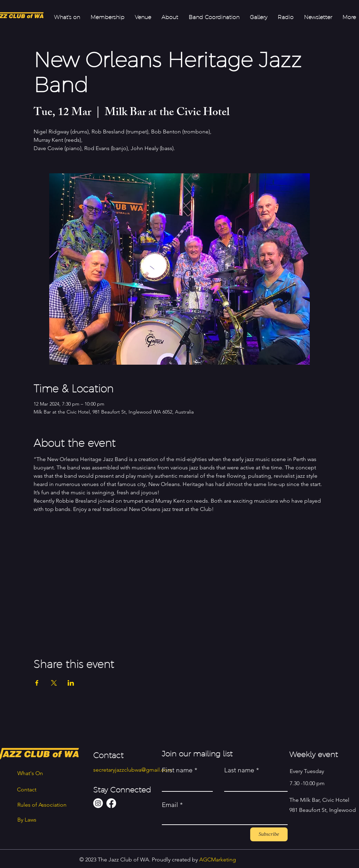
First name (177, 770)
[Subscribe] (269, 834)
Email (170, 805)
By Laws (27, 820)
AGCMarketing (218, 860)
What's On (30, 773)
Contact (27, 789)
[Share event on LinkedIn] (71, 683)
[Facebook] (111, 803)
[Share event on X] (54, 683)
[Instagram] (98, 803)
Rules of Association (42, 805)
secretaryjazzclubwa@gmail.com (133, 770)
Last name (239, 770)
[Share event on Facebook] (37, 683)
